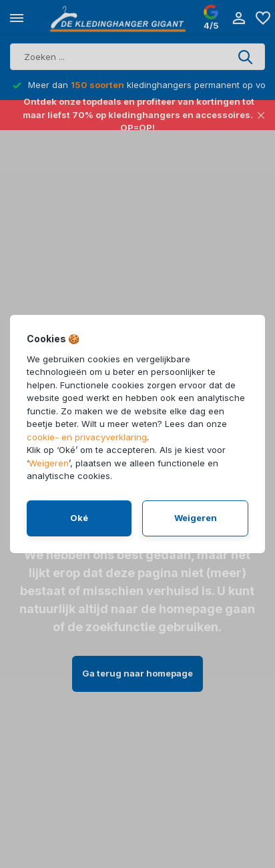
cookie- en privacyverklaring (87, 437)
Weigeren (49, 463)
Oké (79, 518)
